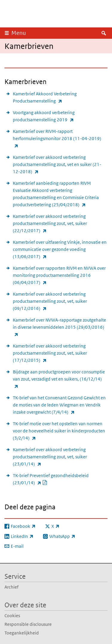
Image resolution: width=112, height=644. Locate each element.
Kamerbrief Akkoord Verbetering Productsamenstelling (51, 98)
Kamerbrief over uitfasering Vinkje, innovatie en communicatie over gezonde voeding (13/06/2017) (60, 250)
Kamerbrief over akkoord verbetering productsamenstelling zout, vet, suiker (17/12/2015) (50, 353)
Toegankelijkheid (22, 633)
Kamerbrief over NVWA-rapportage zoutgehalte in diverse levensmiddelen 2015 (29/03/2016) (59, 328)
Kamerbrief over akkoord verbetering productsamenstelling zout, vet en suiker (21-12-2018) (57, 165)
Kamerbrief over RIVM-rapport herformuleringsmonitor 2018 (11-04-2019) (57, 139)
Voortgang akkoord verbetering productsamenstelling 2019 (56, 117)
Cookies (12, 616)
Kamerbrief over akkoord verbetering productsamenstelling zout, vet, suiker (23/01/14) (50, 457)
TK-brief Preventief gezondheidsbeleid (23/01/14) (51, 479)
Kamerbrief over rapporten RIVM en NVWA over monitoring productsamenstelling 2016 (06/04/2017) (59, 276)
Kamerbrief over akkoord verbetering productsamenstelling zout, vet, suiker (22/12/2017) (50, 224)
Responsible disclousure (28, 624)
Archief (11, 587)
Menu (19, 33)
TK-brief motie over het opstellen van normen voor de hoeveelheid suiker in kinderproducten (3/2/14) (59, 431)
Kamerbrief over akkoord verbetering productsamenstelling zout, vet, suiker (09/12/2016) (50, 302)
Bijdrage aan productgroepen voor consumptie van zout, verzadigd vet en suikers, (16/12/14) (59, 379)
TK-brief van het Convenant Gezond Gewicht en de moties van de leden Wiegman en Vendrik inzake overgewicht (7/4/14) (59, 405)
